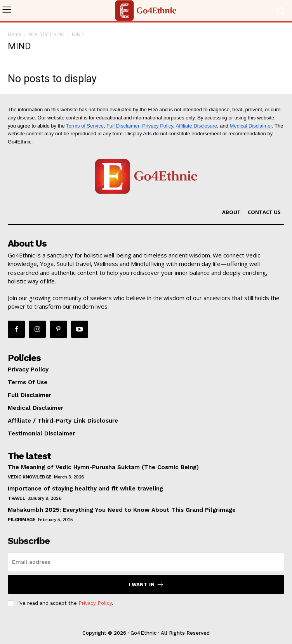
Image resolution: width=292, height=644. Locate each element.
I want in (146, 584)
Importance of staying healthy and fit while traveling (85, 489)
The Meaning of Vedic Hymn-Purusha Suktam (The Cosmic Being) (103, 467)
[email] (146, 562)
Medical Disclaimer (251, 126)
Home (15, 34)
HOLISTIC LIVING (47, 34)
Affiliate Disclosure (196, 126)
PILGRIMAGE (22, 520)
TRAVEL (16, 498)
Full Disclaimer (123, 126)
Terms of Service (85, 126)
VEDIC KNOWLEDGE (30, 477)
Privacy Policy (158, 126)
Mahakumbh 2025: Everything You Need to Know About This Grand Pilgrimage (122, 510)
